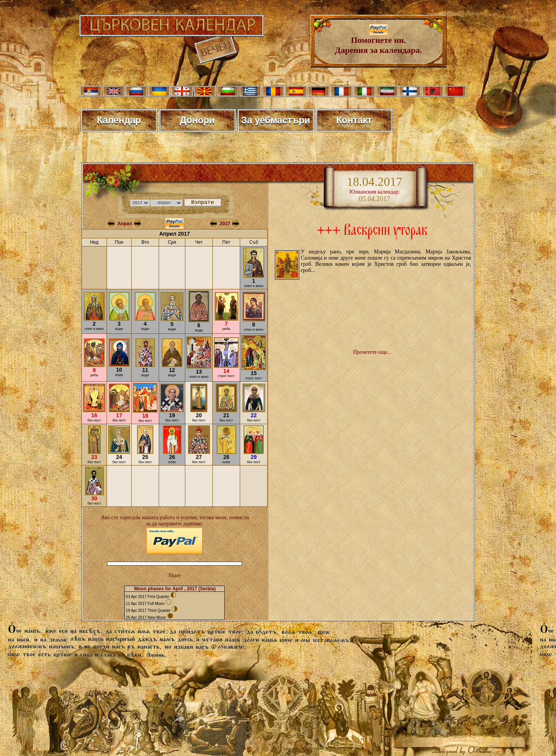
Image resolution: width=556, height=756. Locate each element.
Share (175, 575)
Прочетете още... (372, 352)
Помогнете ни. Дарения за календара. (378, 41)
